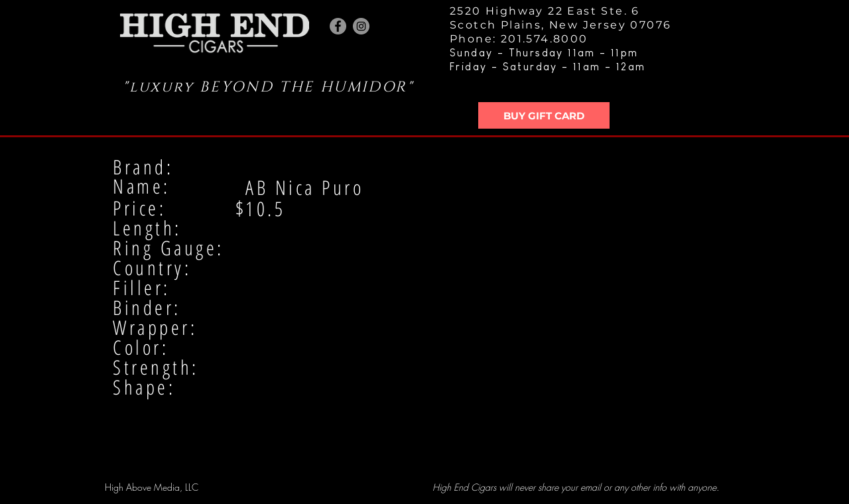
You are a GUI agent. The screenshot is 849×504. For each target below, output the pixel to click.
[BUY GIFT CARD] (544, 115)
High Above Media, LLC (152, 487)
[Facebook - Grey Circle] (338, 26)
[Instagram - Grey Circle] (361, 26)
